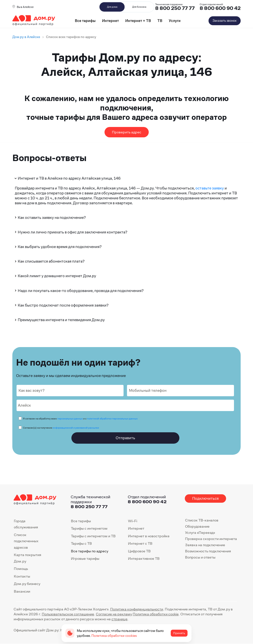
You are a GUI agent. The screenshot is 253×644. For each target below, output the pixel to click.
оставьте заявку (210, 188)
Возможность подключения (208, 551)
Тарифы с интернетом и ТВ (93, 536)
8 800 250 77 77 (89, 507)
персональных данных (70, 419)
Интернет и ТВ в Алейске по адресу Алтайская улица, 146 (67, 178)
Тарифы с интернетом (89, 528)
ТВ (160, 21)
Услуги (175, 21)
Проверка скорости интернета (211, 539)
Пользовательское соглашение (68, 614)
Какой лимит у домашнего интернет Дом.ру (55, 276)
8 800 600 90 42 (220, 8)
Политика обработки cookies (114, 636)
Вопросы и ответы (200, 557)
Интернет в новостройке (149, 536)
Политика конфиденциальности (137, 609)
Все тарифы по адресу (90, 551)
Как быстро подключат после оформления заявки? (61, 305)
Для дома (112, 7)
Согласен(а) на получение (61, 428)
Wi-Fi (133, 521)
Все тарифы (85, 21)
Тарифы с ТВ (81, 543)
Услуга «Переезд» (200, 532)
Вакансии (22, 591)
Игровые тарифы (85, 558)
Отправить (125, 438)
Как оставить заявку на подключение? (50, 218)
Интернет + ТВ (138, 21)
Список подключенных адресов (26, 541)
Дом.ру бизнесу (27, 584)
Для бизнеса (139, 7)
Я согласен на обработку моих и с (80, 419)
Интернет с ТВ (140, 543)
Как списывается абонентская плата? (49, 261)
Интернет (110, 21)
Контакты (22, 576)
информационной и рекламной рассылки (76, 428)
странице (119, 619)
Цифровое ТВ (139, 551)
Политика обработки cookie (156, 614)
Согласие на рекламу (114, 614)
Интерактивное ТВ (144, 558)
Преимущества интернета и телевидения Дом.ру (59, 320)
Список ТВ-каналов (202, 520)
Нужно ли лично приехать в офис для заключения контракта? (71, 232)
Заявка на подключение (205, 545)
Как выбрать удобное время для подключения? (58, 247)
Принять (179, 633)
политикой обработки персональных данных (112, 419)
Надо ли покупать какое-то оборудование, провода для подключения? (79, 291)
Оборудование (197, 526)
